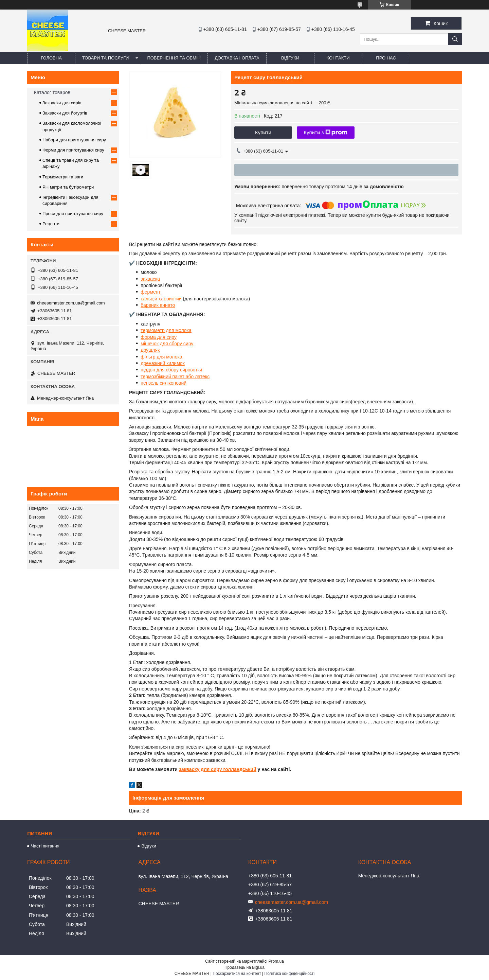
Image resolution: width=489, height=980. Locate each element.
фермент (151, 292)
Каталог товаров (52, 92)
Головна (51, 58)
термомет (151, 330)
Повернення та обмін (174, 58)
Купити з (325, 133)
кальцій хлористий (161, 299)
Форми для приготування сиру (73, 150)
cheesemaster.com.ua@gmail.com (71, 303)
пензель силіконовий (164, 383)
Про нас (386, 58)
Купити (263, 132)
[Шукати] (455, 39)
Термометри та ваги (63, 177)
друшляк (150, 350)
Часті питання (45, 846)
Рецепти (51, 224)
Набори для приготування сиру (74, 140)
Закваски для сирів (62, 103)
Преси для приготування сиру (73, 214)
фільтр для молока (161, 357)
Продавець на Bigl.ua (244, 967)
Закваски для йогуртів (65, 113)
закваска (150, 279)
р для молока (177, 330)
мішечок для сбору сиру (167, 344)
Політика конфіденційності (290, 974)
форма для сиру (159, 337)
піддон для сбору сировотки (171, 370)
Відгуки (290, 58)
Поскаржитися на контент (237, 974)
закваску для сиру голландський (218, 769)
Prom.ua (276, 961)
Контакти (338, 58)
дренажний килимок (162, 363)
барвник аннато (158, 305)
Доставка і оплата (237, 58)
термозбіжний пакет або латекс (175, 377)
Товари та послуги (105, 58)
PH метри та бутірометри (68, 187)
